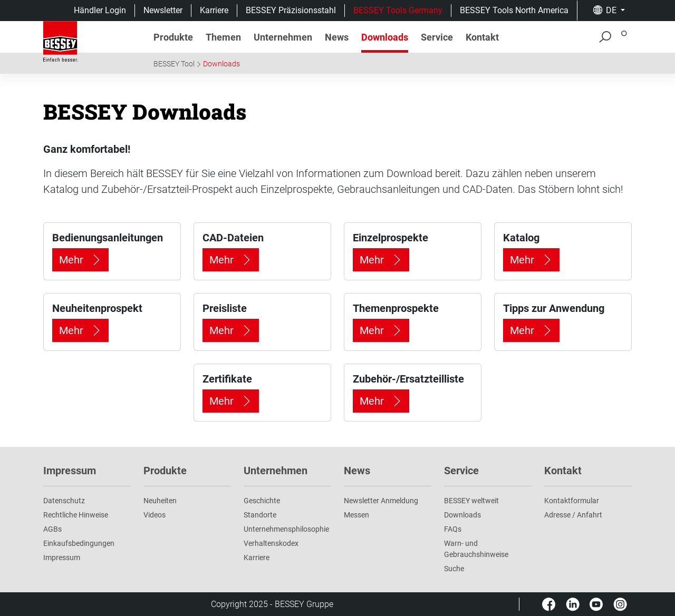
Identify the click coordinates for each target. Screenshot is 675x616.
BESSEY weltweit (471, 501)
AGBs (52, 529)
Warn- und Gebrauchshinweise (476, 549)
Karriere (214, 10)
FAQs (453, 529)
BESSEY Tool (174, 64)
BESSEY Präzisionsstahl (291, 10)
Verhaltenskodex (271, 543)
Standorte (260, 515)
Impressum (62, 558)
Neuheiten (160, 501)
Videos (155, 515)
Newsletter (163, 10)
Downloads (221, 64)
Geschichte (262, 501)
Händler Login (100, 10)
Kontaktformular (572, 501)
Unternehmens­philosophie (286, 529)
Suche (454, 569)
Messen (356, 515)
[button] (609, 11)
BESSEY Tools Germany (398, 10)
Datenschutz (64, 501)
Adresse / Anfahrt (573, 515)
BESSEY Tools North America (514, 10)
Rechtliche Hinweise (76, 515)
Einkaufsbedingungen (79, 543)
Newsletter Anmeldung (381, 501)
